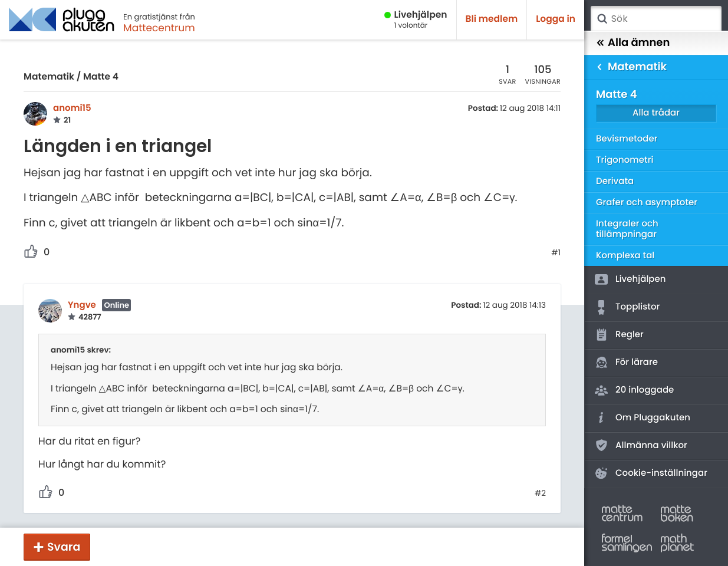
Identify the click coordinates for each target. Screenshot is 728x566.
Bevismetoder (627, 139)
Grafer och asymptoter (647, 203)
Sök (602, 19)
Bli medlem (492, 19)
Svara (64, 547)
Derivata (615, 181)
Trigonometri (625, 160)
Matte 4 (101, 77)
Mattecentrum (159, 28)
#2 (540, 493)
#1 (556, 253)
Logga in (556, 19)
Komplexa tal (625, 256)
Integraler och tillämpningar (627, 229)
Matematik (49, 77)
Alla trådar (656, 113)
